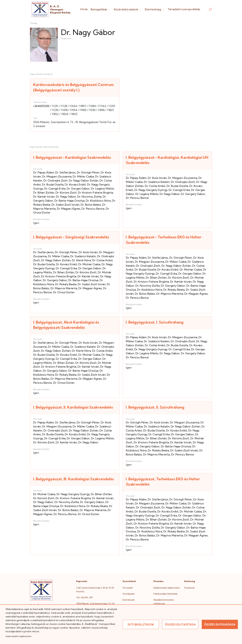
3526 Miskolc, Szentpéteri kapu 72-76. (96, 603)
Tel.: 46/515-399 (84, 597)
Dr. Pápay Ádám (44, 172)
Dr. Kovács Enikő (75, 184)
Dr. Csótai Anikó (155, 186)
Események (129, 600)
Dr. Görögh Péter (88, 172)
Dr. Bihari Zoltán (44, 193)
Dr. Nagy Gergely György (151, 190)
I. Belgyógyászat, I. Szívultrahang (155, 322)
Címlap (34, 23)
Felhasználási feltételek (166, 594)
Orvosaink (128, 588)
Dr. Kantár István (44, 197)
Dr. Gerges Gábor (78, 189)
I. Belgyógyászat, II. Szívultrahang (155, 407)
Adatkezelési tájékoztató (167, 588)
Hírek (84, 9)
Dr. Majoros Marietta (64, 288)
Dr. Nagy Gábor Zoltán (84, 180)
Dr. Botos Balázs (91, 205)
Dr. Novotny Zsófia (89, 197)
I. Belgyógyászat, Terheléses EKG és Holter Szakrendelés (163, 482)
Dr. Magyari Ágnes (69, 209)
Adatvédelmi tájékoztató (18, 636)
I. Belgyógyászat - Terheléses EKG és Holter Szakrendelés (164, 240)
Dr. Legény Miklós (102, 189)
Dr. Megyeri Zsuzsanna (57, 176)
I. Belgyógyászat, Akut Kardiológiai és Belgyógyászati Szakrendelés (66, 325)
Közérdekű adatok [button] (128, 9)
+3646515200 (41, 106)
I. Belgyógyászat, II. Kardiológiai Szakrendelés (73, 407)
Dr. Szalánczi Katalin (157, 182)
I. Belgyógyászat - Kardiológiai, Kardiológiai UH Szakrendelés (167, 160)
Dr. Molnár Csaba (89, 264)
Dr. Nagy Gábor (66, 197)
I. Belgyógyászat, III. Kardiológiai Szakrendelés (74, 479)
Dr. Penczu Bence (93, 209)
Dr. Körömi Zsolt (66, 193)
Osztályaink (129, 594)
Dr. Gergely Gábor (193, 194)
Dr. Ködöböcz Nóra (98, 201)
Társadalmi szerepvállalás (184, 9)
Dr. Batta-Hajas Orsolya (69, 201)
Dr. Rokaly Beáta (66, 284)
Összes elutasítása (180, 624)
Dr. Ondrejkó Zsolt (55, 180)
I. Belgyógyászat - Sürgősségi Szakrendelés (71, 237)
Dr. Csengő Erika (55, 189)
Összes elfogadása (220, 624)
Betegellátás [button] (101, 9)
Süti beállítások (141, 624)
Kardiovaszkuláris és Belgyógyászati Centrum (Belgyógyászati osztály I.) (73, 87)
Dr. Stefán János (65, 172)
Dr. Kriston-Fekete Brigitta (95, 193)
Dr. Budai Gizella (53, 184)
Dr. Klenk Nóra (81, 260)
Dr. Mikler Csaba (83, 176)
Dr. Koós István (157, 178)
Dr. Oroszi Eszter (64, 292)
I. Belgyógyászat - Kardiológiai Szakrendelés (72, 157)
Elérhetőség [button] (155, 9)
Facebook (190, 588)
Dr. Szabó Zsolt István (65, 205)
